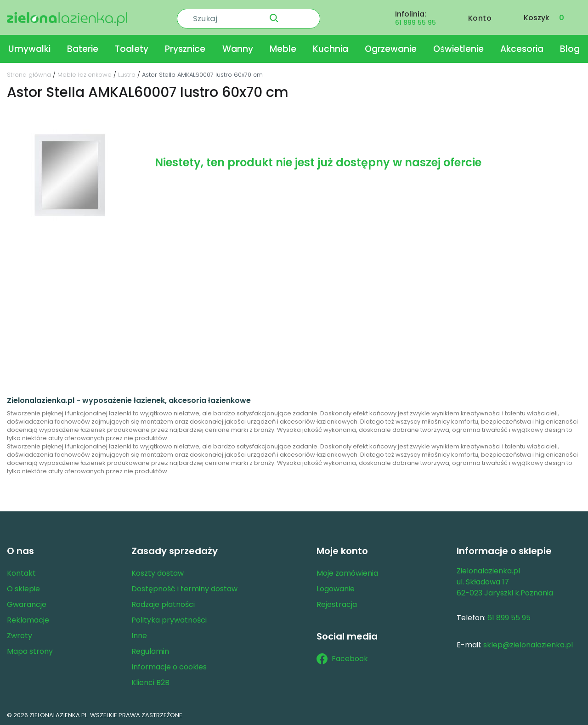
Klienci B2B (150, 681)
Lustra (127, 73)
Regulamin (150, 650)
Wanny (238, 48)
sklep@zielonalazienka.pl (528, 643)
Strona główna (29, 73)
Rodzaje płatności (163, 603)
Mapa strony (30, 650)
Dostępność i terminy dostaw (184, 587)
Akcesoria (522, 48)
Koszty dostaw (158, 572)
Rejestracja (337, 603)
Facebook (342, 657)
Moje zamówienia (347, 572)
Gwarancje (27, 603)
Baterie (83, 48)
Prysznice (185, 48)
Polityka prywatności (169, 619)
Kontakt (21, 572)
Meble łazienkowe (85, 73)
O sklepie (23, 587)
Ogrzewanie (391, 48)
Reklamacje (28, 619)
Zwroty (20, 634)
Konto (480, 17)
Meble (283, 48)
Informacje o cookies (169, 666)
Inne (139, 634)
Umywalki (29, 48)
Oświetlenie (458, 48)
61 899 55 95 (416, 21)
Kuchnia (331, 48)
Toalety (132, 48)
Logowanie (336, 587)
